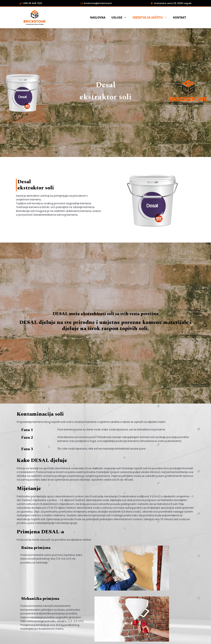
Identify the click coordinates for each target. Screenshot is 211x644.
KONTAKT (180, 17)
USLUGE (121, 17)
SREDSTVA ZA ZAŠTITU (151, 17)
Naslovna (98, 17)
